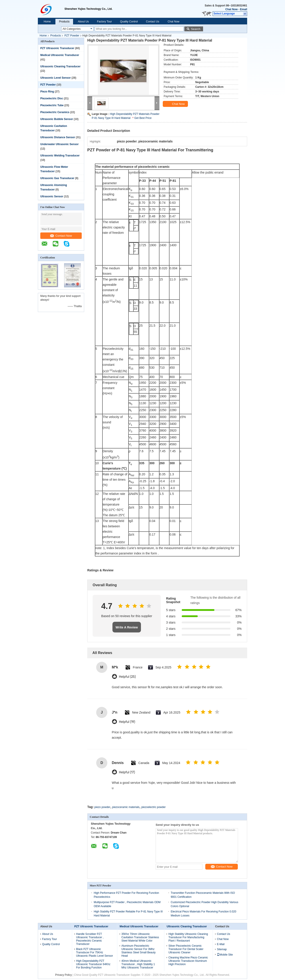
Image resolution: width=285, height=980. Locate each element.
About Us (83, 22)
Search (196, 29)
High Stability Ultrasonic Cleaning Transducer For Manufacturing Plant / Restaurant (188, 937)
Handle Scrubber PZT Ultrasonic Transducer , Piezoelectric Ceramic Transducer (90, 939)
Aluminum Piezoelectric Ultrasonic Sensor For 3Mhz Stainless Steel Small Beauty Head (138, 951)
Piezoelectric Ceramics (55, 112)
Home (47, 22)
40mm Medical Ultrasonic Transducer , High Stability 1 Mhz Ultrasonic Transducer (138, 964)
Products (64, 22)
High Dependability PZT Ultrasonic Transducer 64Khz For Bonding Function (93, 964)
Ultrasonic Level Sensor (56, 78)
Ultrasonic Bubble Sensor (57, 119)
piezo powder (102, 807)
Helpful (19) (127, 722)
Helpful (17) (127, 772)
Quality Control (129, 22)
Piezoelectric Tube (52, 105)
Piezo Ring (47, 92)
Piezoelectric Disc (52, 98)
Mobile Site (225, 955)
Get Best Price (143, 118)
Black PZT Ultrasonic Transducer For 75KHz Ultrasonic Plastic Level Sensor (95, 952)
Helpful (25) (127, 677)
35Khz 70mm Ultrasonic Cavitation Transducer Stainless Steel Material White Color (140, 937)
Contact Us (153, 22)
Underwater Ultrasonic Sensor (59, 144)
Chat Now (231, 9)
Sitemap (222, 949)
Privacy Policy (64, 975)
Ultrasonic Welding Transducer (60, 156)
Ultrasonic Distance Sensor (58, 137)
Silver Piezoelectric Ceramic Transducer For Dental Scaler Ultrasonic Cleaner (186, 949)
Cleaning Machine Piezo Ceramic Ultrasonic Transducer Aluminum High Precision (188, 961)
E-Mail (221, 944)
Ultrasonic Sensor (52, 196)
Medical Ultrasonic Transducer (60, 55)
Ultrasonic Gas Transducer (57, 178)
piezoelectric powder (154, 807)
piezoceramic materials (126, 807)
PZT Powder (72, 36)
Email (244, 9)
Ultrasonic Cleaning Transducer (60, 66)
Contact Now (61, 236)
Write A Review (127, 627)
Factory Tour (104, 22)
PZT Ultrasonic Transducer (57, 48)
